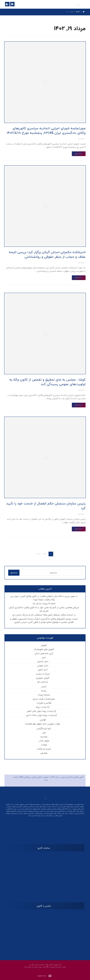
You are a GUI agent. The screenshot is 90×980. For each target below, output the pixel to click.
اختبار (44, 687)
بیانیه (44, 691)
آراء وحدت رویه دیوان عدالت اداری (42, 715)
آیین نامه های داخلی (44, 654)
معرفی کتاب (44, 741)
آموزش (44, 645)
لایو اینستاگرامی (44, 729)
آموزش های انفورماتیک (44, 649)
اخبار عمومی (43, 666)
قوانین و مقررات (44, 703)
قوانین (43, 720)
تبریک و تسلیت (43, 674)
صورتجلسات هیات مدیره (44, 699)
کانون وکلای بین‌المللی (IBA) (30, 777)
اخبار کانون (43, 670)
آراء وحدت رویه (43, 707)
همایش (44, 753)
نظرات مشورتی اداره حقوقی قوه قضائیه (43, 724)
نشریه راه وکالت (44, 749)
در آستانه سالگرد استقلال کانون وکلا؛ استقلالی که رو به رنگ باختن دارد (44, 615)
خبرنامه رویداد (44, 695)
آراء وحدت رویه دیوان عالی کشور (41, 711)
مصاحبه (44, 737)
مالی (44, 733)
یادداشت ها (43, 682)
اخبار (44, 658)
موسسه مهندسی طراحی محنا (33, 967)
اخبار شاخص (43, 662)
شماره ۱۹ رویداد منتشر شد (44, 604)
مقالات (44, 745)
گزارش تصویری (43, 678)
